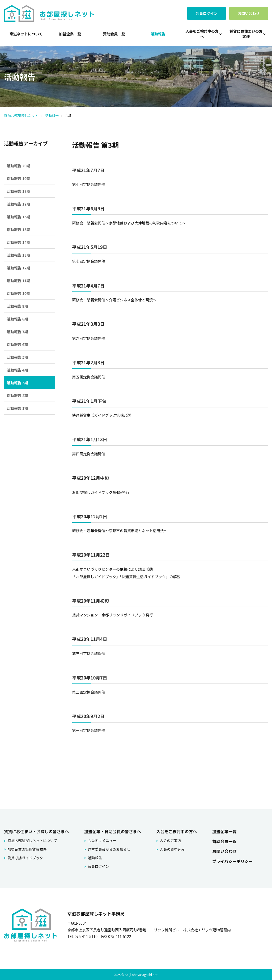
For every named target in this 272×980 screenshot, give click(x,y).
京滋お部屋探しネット (21, 116)
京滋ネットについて (26, 34)
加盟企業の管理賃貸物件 (26, 848)
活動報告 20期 (18, 166)
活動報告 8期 (17, 319)
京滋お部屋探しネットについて (31, 840)
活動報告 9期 (17, 306)
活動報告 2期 (17, 395)
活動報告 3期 (17, 383)
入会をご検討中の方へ (202, 34)
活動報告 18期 (18, 191)
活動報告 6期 (17, 344)
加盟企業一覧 (70, 34)
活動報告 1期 (17, 408)
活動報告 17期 (18, 204)
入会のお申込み (171, 848)
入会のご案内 (169, 840)
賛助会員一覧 (114, 34)
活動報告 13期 (18, 255)
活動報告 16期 (18, 217)
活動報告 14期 (18, 242)
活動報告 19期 (18, 178)
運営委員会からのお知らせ (108, 848)
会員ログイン (207, 13)
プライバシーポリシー (231, 860)
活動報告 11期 (18, 281)
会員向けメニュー (101, 840)
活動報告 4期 (17, 370)
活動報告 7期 (17, 332)
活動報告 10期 (18, 293)
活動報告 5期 (17, 357)
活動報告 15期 (18, 230)
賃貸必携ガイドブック (25, 857)
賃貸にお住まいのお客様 (246, 34)
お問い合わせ (249, 13)
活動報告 (158, 34)
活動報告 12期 (18, 268)
